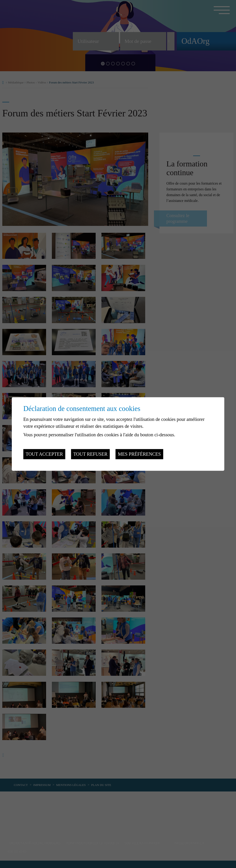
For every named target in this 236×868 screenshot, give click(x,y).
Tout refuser (90, 454)
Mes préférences (139, 454)
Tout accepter (44, 454)
